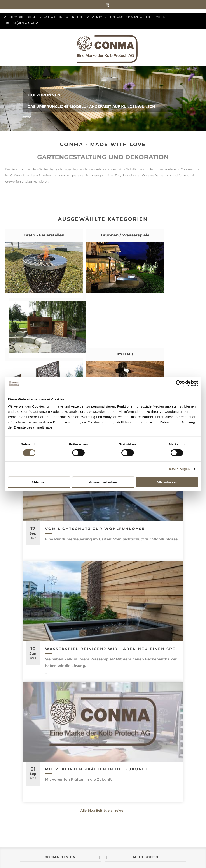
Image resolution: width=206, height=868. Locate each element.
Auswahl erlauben (103, 482)
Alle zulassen (167, 482)
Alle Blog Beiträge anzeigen (103, 752)
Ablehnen (39, 482)
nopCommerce (70, 857)
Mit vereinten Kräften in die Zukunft (96, 710)
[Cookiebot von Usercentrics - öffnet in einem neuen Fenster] (179, 383)
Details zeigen (179, 469)
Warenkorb (107, 4)
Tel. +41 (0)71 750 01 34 (22, 23)
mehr (27, 117)
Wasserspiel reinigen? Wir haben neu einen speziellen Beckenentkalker (112, 590)
